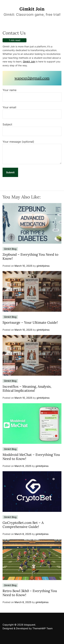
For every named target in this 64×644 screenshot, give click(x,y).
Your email (32, 112)
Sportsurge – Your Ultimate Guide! (30, 322)
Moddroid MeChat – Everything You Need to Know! (31, 457)
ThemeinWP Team (42, 628)
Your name (32, 95)
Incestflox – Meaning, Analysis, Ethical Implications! (27, 388)
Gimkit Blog (10, 249)
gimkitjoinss (43, 266)
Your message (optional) (32, 152)
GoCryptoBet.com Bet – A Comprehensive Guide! (23, 525)
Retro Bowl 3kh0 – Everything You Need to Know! (30, 593)
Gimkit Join (32, 9)
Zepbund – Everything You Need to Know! (30, 256)
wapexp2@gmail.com (32, 78)
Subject (32, 129)
